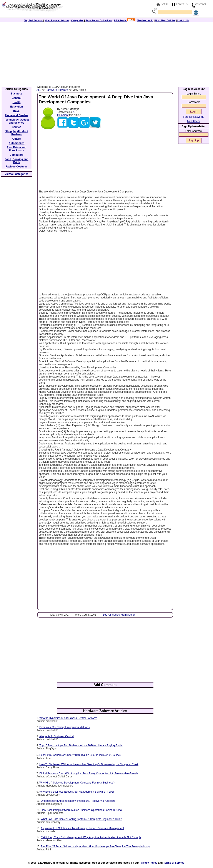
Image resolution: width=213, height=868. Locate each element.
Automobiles (17, 143)
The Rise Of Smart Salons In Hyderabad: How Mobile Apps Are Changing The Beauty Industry (95, 846)
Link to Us (183, 20)
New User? (194, 121)
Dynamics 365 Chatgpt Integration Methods (64, 727)
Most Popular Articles (57, 20)
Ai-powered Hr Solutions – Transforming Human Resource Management (82, 828)
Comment (63, 115)
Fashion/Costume (17, 167)
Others (17, 139)
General (17, 98)
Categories (77, 20)
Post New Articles (165, 20)
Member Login (145, 20)
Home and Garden (16, 115)
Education (17, 107)
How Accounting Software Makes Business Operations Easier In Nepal (82, 810)
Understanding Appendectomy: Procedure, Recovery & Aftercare (78, 801)
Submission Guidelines (99, 20)
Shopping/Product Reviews (17, 133)
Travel (17, 111)
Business (16, 94)
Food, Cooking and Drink (17, 161)
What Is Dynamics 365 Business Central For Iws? (68, 718)
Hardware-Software (57, 90)
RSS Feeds (124, 20)
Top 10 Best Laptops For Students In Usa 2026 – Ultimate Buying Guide (81, 745)
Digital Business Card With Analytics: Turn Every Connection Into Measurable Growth (89, 774)
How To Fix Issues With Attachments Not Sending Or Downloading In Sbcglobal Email (89, 764)
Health (17, 102)
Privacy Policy (148, 863)
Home (164, 4)
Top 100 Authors (33, 20)
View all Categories (17, 174)
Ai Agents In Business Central (57, 736)
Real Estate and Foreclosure (16, 149)
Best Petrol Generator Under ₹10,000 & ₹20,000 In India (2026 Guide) (80, 755)
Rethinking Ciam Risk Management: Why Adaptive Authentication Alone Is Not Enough (91, 837)
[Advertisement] (106, 53)
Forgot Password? (194, 117)
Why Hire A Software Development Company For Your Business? (77, 783)
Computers (16, 155)
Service (17, 127)
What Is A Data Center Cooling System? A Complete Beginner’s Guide (81, 819)
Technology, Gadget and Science (17, 121)
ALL (39, 90)
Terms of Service (174, 863)
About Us (182, 4)
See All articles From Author (119, 615)
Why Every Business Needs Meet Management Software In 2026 (77, 792)
